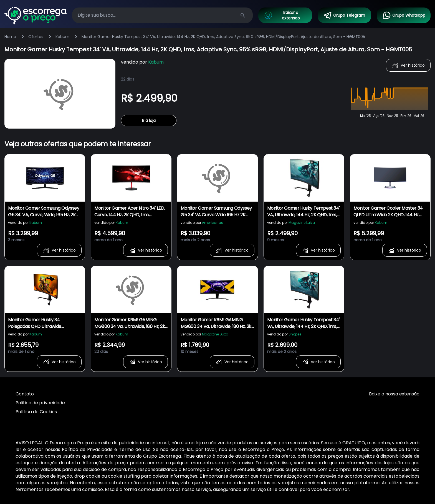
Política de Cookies (36, 412)
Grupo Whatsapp (404, 15)
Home (10, 37)
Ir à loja (149, 121)
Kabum (62, 37)
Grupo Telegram (344, 15)
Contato (25, 394)
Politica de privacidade (40, 403)
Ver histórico (408, 65)
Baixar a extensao (282, 15)
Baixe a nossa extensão (394, 394)
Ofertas (36, 37)
